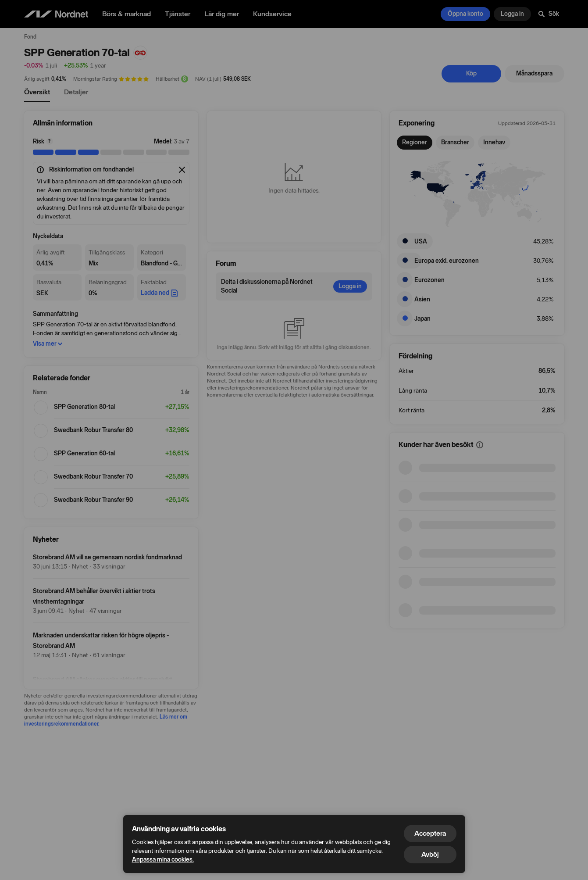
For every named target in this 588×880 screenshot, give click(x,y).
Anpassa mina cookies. (163, 860)
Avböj (430, 854)
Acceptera (430, 833)
